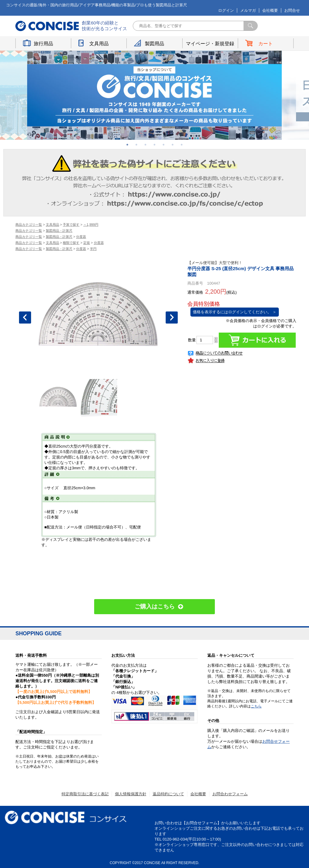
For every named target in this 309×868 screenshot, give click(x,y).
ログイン (226, 10)
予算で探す (71, 225)
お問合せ (292, 10)
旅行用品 (43, 44)
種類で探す (71, 243)
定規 (87, 243)
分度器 (81, 237)
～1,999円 (91, 225)
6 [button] (173, 145)
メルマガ (248, 10)
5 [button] (164, 145)
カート (266, 44)
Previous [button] (25, 318)
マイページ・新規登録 (210, 44)
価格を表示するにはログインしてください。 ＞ (235, 312)
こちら (256, 706)
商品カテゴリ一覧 (29, 225)
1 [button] (127, 145)
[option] (154, 95)
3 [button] (145, 145)
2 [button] (136, 145)
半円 (93, 249)
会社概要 (270, 10)
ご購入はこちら (155, 606)
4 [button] (154, 145)
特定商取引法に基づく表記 (85, 794)
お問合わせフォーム (230, 794)
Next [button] (172, 318)
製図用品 (154, 44)
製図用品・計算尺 (59, 231)
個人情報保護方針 (131, 794)
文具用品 (99, 44)
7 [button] (182, 145)
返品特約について (168, 794)
